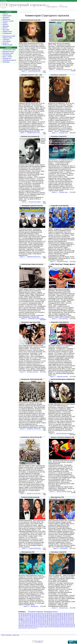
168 (26, 622)
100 (60, 624)
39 (41, 627)
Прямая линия (7, 31)
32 (51, 627)
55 (73, 626)
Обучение (6, 26)
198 (73, 619)
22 (67, 627)
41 (38, 627)
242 (34, 618)
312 (52, 615)
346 (34, 613)
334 (60, 613)
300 (22, 616)
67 (54, 626)
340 (47, 613)
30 (54, 627)
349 (28, 613)
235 (50, 618)
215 (37, 619)
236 (47, 618)
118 (22, 624)
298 (26, 616)
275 (19, 617)
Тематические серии (9, 50)
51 (22, 627)
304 (69, 615)
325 (24, 615)
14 (22, 628)
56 (71, 626)
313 (50, 615)
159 (45, 622)
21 (68, 627)
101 (58, 624)
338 (52, 613)
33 (50, 627)
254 (65, 617)
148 (69, 622)
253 (67, 617)
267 (37, 617)
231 (58, 618)
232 (56, 618)
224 (73, 618)
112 (34, 624)
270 (30, 617)
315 (45, 615)
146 (73, 622)
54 (74, 626)
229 (62, 618)
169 (24, 622)
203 (62, 619)
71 (48, 626)
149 (67, 622)
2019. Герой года (63, 319)
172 (73, 621)
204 (60, 619)
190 (34, 621)
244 (30, 618)
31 (53, 627)
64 (59, 626)
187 (41, 621)
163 (37, 622)
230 (60, 618)
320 (34, 615)
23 (65, 627)
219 (28, 619)
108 (43, 624)
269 (32, 617)
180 (56, 621)
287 (50, 616)
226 (69, 618)
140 (30, 623)
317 (41, 615)
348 (30, 613)
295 (32, 616)
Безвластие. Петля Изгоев (34, 429)
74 (44, 626)
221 (24, 619)
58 (68, 626)
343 (41, 613)
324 (26, 615)
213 (41, 619)
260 (52, 617)
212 (43, 619)
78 (38, 626)
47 (28, 627)
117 (24, 624)
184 (47, 621)
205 (58, 619)
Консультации (7, 55)
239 (41, 618)
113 (32, 624)
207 (54, 619)
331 (67, 613)
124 (65, 623)
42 (36, 627)
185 (45, 621)
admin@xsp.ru (39, 642)
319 (37, 615)
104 (52, 624)
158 (47, 622)
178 (60, 621)
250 (73, 617)
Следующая (39, 612)
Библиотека (6, 19)
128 (56, 623)
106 (47, 624)
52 (21, 627)
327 (19, 615)
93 (71, 624)
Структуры (6, 40)
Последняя (31, 612)
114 (30, 624)
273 (24, 617)
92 (73, 624)
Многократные (64, 548)
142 (26, 623)
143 (24, 623)
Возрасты (6, 43)
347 (32, 613)
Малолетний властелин (35, 71)
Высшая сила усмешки (35, 202)
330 (69, 613)
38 (42, 627)
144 (22, 623)
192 (30, 621)
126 (60, 623)
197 (19, 621)
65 (58, 626)
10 (28, 628)
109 (41, 624)
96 (67, 624)
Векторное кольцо (8, 51)
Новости (5, 14)
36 (45, 627)
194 (26, 621)
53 (19, 627)
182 (52, 621)
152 (60, 622)
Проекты (5, 24)
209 (50, 619)
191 (32, 621)
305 (67, 615)
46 (30, 627)
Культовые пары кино (33, 372)
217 (32, 619)
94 (70, 624)
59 (67, 626)
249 (19, 618)
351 (24, 613)
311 (54, 615)
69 (51, 626)
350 (26, 613)
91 (74, 624)
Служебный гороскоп (9, 60)
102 (56, 624)
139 (32, 623)
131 (50, 623)
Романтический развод (35, 548)
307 (62, 615)
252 (69, 617)
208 (52, 619)
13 (24, 628)
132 (47, 623)
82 (31, 626)
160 (43, 622)
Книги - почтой (7, 57)
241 (37, 618)
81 (33, 626)
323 (28, 615)
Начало (55, 612)
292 (39, 616)
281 (62, 616)
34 (48, 627)
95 (68, 624)
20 (70, 627)
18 (73, 627)
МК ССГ (5, 28)
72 (47, 626)
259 (54, 617)
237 (45, 618)
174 (69, 621)
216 (34, 619)
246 (26, 618)
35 (47, 627)
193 (28, 621)
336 (56, 613)
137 (37, 623)
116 (26, 624)
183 (50, 621)
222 (22, 619)
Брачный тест (7, 58)
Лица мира (6, 62)
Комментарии (7, 16)
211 (45, 619)
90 (19, 626)
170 (22, 622)
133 (45, 623)
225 (71, 618)
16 (19, 628)
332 (65, 613)
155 (54, 622)
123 (67, 623)
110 (39, 624)
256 (60, 617)
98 (64, 624)
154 (56, 622)
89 (21, 626)
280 (65, 616)
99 (62, 624)
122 (69, 623)
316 (43, 615)
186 (43, 621)
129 (54, 623)
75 (42, 626)
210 (47, 619)
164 (34, 622)
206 (56, 619)
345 (37, 613)
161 (41, 622)
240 (39, 618)
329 (71, 613)
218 (30, 619)
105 (50, 624)
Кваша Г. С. (24, 71)
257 (58, 617)
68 (53, 626)
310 (56, 615)
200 (69, 619)
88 (22, 626)
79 (36, 626)
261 (50, 617)
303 (71, 615)
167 (28, 622)
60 (65, 626)
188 (39, 621)
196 (22, 621)
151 (62, 622)
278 (69, 616)
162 (39, 622)
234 (52, 618)
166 (30, 622)
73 (45, 626)
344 (39, 613)
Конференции (7, 33)
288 (47, 616)
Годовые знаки (7, 38)
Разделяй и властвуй (62, 261)
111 (37, 624)
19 (71, 627)
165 (32, 622)
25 (62, 627)
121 (71, 623)
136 (39, 623)
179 (58, 621)
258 (56, 617)
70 (50, 626)
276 (73, 616)
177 (62, 621)
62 (62, 626)
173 (71, 621)
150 (65, 622)
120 (73, 623)
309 (58, 615)
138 (34, 623)
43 (34, 627)
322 (30, 615)
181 (54, 621)
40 (39, 627)
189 (37, 621)
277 (71, 616)
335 (58, 613)
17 (74, 627)
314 (47, 615)
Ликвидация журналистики (34, 257)
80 (34, 626)
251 (71, 617)
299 (24, 616)
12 (25, 628)
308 (60, 615)
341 (45, 613)
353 (19, 613)
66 (56, 626)
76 (41, 626)
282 (60, 616)
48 (27, 627)
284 (56, 616)
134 (43, 623)
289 (45, 616)
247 (24, 618)
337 (54, 613)
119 (19, 624)
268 (34, 617)
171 (19, 622)
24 (64, 627)
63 (61, 626)
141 (28, 623)
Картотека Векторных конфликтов (65, 433)
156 (52, 622)
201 (67, 619)
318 (39, 615)
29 (56, 627)
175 (67, 621)
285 (54, 616)
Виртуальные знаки (9, 36)
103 (54, 624)
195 (24, 621)
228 (65, 618)
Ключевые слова (63, 133)
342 (43, 613)
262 (47, 617)
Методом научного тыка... (34, 133)
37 (44, 627)
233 (54, 618)
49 (25, 627)
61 (64, 626)
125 (62, 623)
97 (65, 624)
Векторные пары (8, 53)
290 (43, 616)
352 (22, 613)
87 (24, 626)
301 (19, 616)
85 (27, 626)
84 (28, 626)
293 (37, 616)
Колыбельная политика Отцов (64, 69)
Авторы (5, 23)
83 (30, 626)
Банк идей (6, 30)
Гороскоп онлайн (8, 21)
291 (41, 616)
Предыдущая (48, 612)
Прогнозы (6, 17)
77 (39, 626)
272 (26, 617)
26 (61, 627)
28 (58, 627)
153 (58, 622)
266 (39, 617)
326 (22, 615)
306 (65, 615)
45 (31, 627)
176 (65, 621)
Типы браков (7, 41)
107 (45, 624)
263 (45, 617)
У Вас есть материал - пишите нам (10, 635)
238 (43, 618)
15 (21, 628)
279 (67, 616)
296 (30, 616)
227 (67, 618)
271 (28, 617)
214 (39, 619)
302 (73, 615)
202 (65, 619)
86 (25, 626)
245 (28, 618)
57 (70, 626)
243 (32, 618)
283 (58, 616)
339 (50, 613)
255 (62, 617)
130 (52, 623)
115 (28, 624)
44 (33, 627)
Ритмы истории (8, 45)
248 (22, 618)
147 (71, 622)
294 (34, 616)
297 (28, 616)
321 (32, 615)
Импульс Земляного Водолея (64, 491)
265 (41, 617)
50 (24, 627)
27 (59, 627)
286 (52, 616)
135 (41, 623)
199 (71, 619)
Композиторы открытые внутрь (36, 318)
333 (62, 613)
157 (50, 622)
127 (58, 623)
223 (19, 619)
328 (73, 613)
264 (43, 617)
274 (22, 617)
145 (19, 623)
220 (26, 619)
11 (27, 628)
